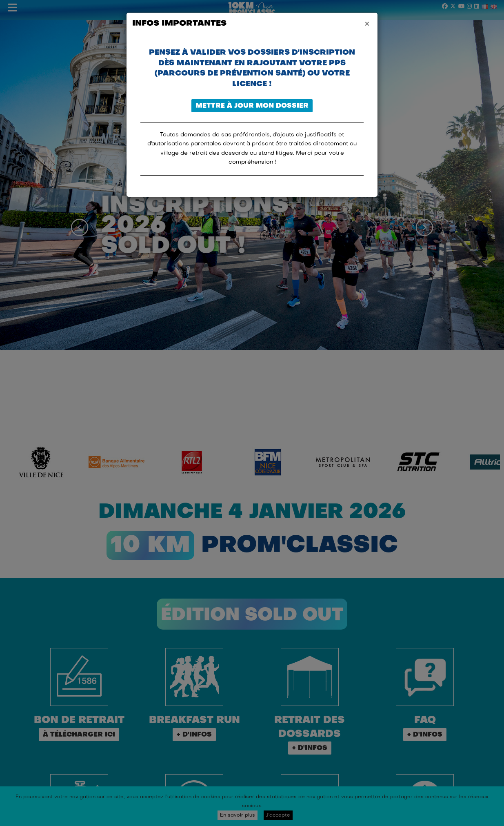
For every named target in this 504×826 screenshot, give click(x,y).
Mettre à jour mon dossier (252, 106)
